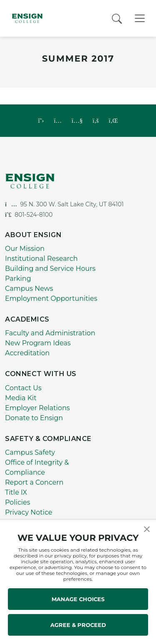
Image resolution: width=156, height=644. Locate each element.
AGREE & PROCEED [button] (78, 625)
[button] (147, 529)
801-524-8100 (29, 215)
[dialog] (131, 619)
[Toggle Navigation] (140, 18)
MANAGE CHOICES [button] (78, 599)
